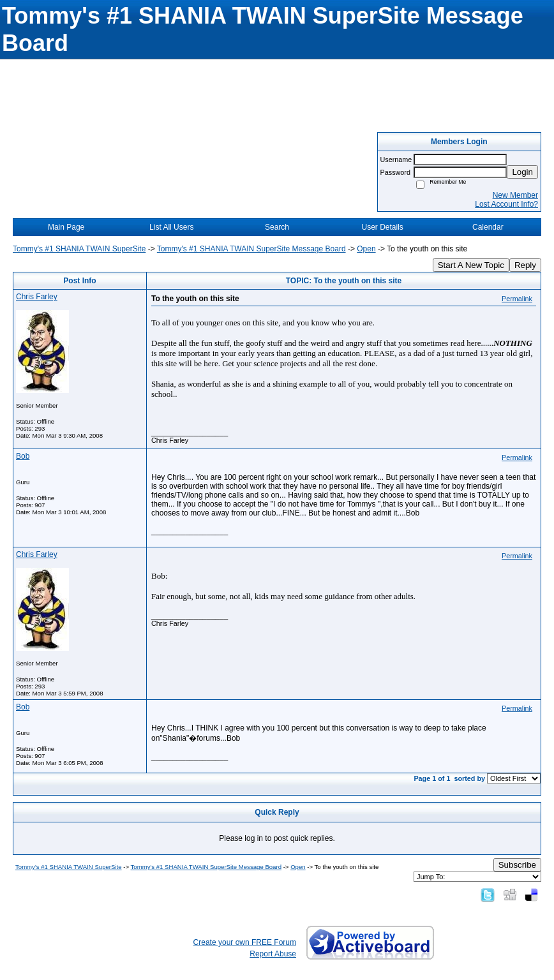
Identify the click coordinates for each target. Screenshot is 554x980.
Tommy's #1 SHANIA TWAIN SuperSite (79, 249)
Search (277, 227)
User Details (382, 227)
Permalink (517, 299)
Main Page (66, 227)
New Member (515, 195)
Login (522, 172)
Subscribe (517, 865)
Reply (525, 265)
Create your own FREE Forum (245, 942)
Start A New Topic (471, 265)
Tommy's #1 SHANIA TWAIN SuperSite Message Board (251, 249)
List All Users (171, 227)
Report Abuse (273, 954)
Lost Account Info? (506, 204)
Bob (23, 456)
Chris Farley (37, 297)
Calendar (488, 227)
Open (366, 249)
